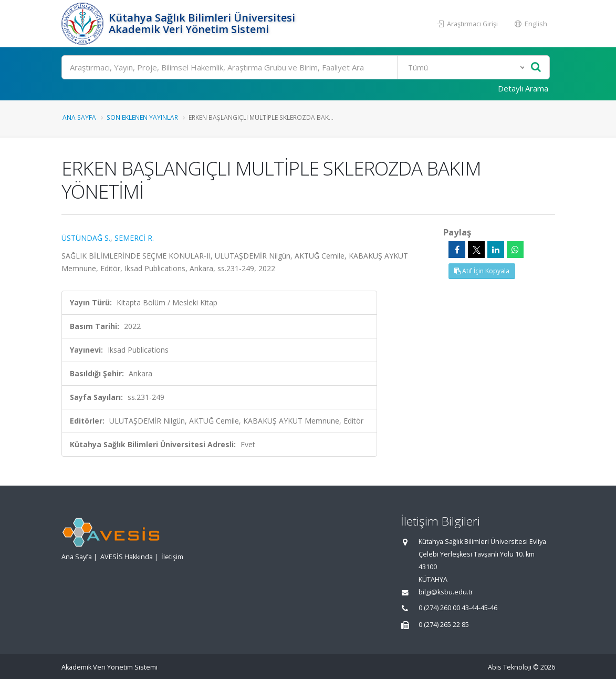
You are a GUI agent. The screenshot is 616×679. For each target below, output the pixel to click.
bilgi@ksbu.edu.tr (446, 592)
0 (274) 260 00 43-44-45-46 (458, 608)
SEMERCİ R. (134, 238)
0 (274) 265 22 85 (444, 625)
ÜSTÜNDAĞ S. (86, 238)
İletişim (172, 557)
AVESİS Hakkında (127, 557)
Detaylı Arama (523, 88)
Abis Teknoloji (510, 667)
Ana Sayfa (79, 117)
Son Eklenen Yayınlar (142, 117)
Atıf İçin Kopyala (482, 271)
